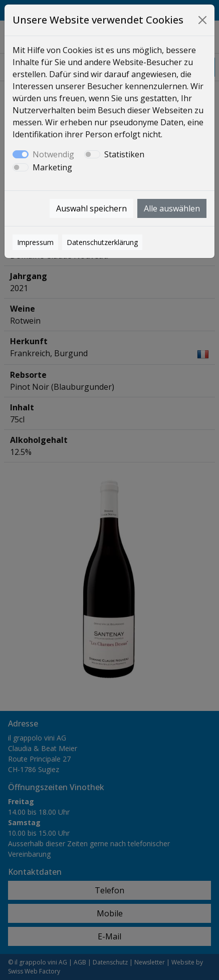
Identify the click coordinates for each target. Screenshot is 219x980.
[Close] (202, 20)
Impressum (35, 242)
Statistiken (124, 154)
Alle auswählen (172, 208)
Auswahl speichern (91, 208)
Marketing (52, 167)
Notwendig (53, 154)
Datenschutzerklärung (102, 242)
